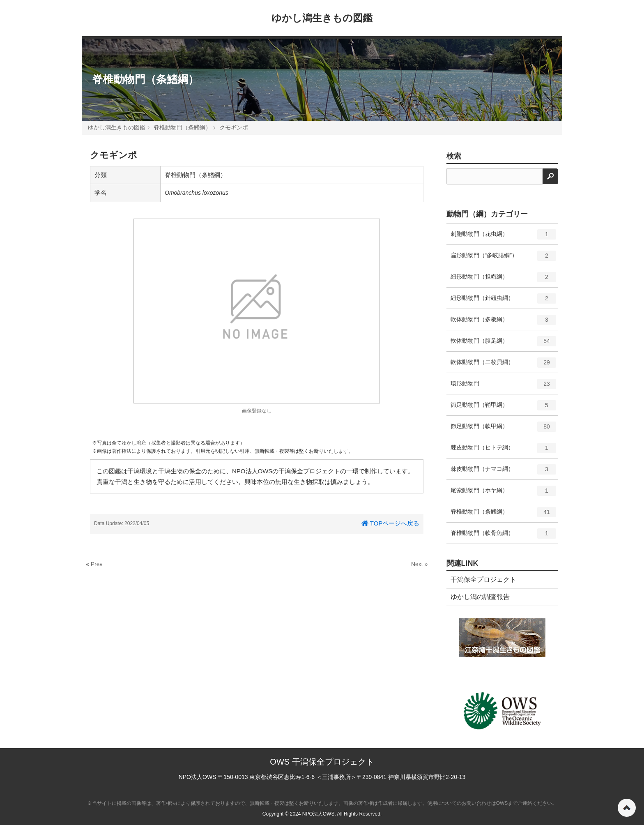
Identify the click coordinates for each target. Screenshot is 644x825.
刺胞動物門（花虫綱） (504, 237)
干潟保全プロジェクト (483, 580)
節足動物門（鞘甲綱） (504, 408)
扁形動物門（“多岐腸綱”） (504, 258)
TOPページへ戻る (390, 523)
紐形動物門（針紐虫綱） (504, 301)
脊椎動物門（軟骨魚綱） (504, 536)
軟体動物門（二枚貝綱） (504, 365)
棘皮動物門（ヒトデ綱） (504, 451)
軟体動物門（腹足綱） (504, 344)
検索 (454, 156)
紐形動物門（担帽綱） (504, 280)
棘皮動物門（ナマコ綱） (504, 472)
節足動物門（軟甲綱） (504, 429)
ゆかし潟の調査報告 (480, 597)
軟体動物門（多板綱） (504, 323)
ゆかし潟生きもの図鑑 (322, 18)
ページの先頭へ (627, 808)
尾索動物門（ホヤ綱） (504, 493)
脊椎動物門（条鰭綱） (145, 79)
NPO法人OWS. (319, 814)
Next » (419, 564)
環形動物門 (504, 387)
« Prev (94, 564)
